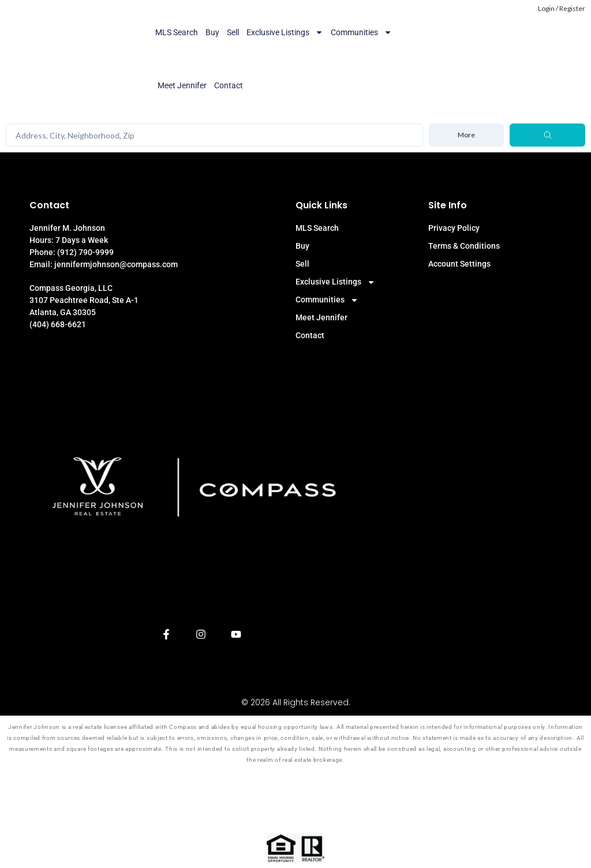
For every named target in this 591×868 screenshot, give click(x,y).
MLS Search (177, 32)
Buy (212, 32)
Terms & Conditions (464, 246)
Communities (361, 32)
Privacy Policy (454, 228)
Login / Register (562, 8)
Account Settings (459, 264)
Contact (229, 85)
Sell (233, 32)
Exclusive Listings (285, 32)
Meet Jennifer (182, 85)
